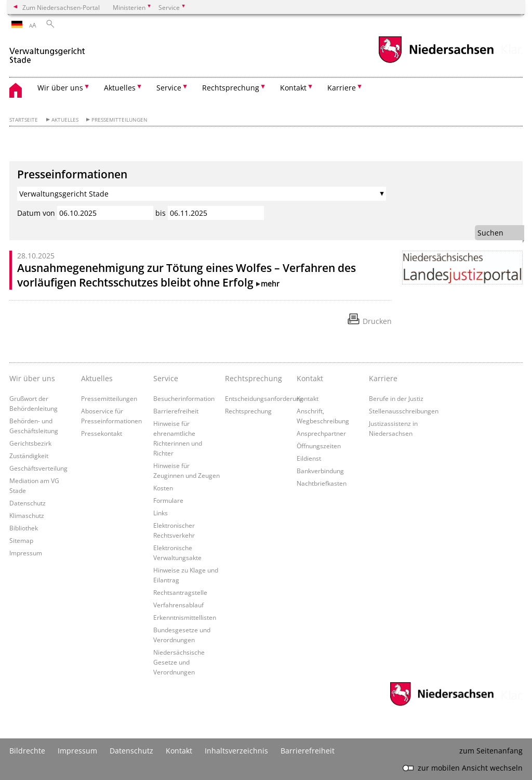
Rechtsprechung (248, 411)
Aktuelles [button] (120, 88)
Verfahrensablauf (178, 605)
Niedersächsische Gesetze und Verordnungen (179, 662)
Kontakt (308, 398)
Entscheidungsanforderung (264, 398)
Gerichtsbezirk (30, 443)
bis (161, 213)
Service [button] (169, 88)
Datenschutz (28, 503)
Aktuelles (65, 120)
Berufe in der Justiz (396, 398)
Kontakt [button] (293, 88)
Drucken (377, 321)
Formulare (168, 500)
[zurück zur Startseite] (47, 51)
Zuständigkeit (29, 456)
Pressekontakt (102, 433)
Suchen (490, 233)
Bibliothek (24, 528)
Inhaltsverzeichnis (236, 751)
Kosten (163, 488)
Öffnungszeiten (319, 446)
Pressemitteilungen (119, 120)
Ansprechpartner (321, 433)
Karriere (383, 378)
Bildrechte (27, 751)
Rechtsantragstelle (180, 592)
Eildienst (309, 458)
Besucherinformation (184, 398)
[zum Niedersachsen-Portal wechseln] (436, 62)
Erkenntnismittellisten (185, 617)
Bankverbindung (320, 471)
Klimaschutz (27, 515)
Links (161, 513)
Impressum (26, 553)
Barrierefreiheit (176, 411)
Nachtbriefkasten (322, 483)
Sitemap (21, 540)
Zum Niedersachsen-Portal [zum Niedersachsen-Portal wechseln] (61, 7)
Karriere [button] (342, 88)
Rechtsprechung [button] (231, 88)
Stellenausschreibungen (404, 411)
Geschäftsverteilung (38, 468)
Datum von (36, 213)
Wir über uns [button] (60, 88)
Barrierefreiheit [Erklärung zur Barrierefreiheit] (308, 751)
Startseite (24, 120)
